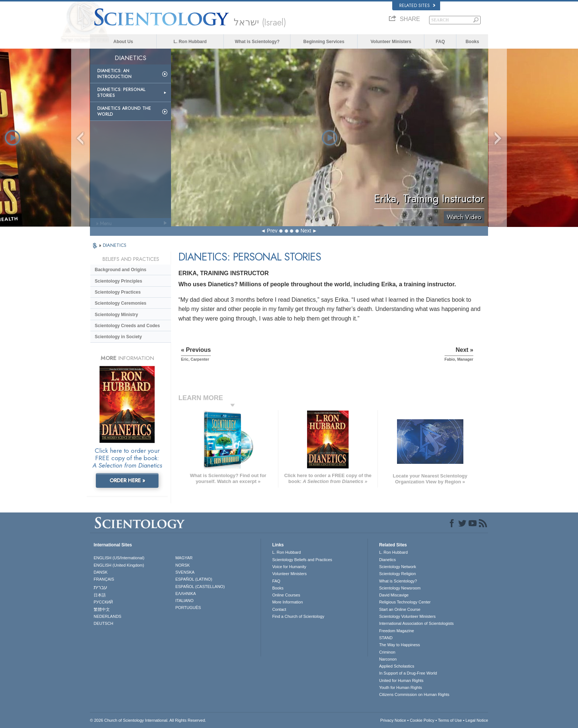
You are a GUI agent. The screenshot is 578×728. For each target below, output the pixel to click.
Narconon (388, 659)
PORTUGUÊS (188, 608)
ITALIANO (184, 601)
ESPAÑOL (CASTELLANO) (200, 587)
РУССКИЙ (103, 602)
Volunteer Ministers (391, 42)
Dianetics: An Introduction (114, 74)
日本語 (100, 595)
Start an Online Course (400, 609)
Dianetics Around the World (124, 111)
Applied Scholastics (396, 666)
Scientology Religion (397, 574)
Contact (279, 609)
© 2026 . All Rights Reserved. (148, 720)
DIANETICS (115, 245)
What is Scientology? (257, 42)
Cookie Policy (422, 720)
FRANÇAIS (104, 579)
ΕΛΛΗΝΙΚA (186, 594)
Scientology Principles (119, 281)
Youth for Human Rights (400, 687)
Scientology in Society (118, 337)
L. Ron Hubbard (190, 42)
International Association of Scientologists (416, 623)
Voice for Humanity (289, 567)
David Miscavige (394, 595)
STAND (386, 638)
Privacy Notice (393, 720)
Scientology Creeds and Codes (127, 326)
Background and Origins (121, 270)
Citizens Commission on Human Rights (414, 694)
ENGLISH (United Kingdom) (119, 565)
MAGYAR (184, 558)
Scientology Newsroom (400, 588)
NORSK (183, 565)
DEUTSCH (103, 623)
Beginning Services (324, 42)
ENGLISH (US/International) (119, 558)
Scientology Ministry (116, 315)
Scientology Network (397, 567)
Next (306, 231)
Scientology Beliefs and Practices (302, 560)
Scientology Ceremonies (121, 303)
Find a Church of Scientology (298, 616)
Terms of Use (450, 720)
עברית (100, 587)
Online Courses (286, 595)
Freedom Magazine (396, 631)
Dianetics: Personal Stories (121, 92)
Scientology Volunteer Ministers (407, 616)
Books (472, 42)
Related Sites (417, 6)
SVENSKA (185, 572)
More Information (287, 602)
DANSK (101, 572)
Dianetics (387, 560)
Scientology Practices (118, 292)
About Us (123, 42)
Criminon (387, 652)
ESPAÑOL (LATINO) (194, 579)
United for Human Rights (401, 680)
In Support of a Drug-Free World (408, 673)
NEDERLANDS (107, 616)
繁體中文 (102, 609)
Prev (272, 231)
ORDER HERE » (127, 480)
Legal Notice (477, 720)
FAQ (440, 42)
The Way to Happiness (399, 645)
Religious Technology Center (405, 602)
